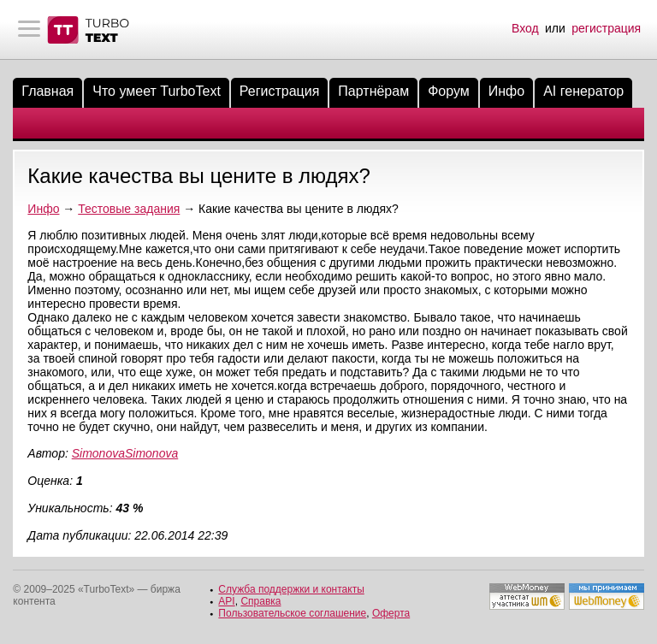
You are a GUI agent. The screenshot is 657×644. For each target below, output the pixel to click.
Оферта (391, 613)
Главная (47, 91)
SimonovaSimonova (125, 453)
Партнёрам (373, 91)
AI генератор (583, 91)
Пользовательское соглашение (292, 613)
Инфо (506, 91)
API (226, 601)
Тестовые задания (129, 209)
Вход (525, 28)
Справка (260, 601)
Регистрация (280, 91)
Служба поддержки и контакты (291, 589)
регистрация (606, 28)
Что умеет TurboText (157, 91)
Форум (449, 91)
